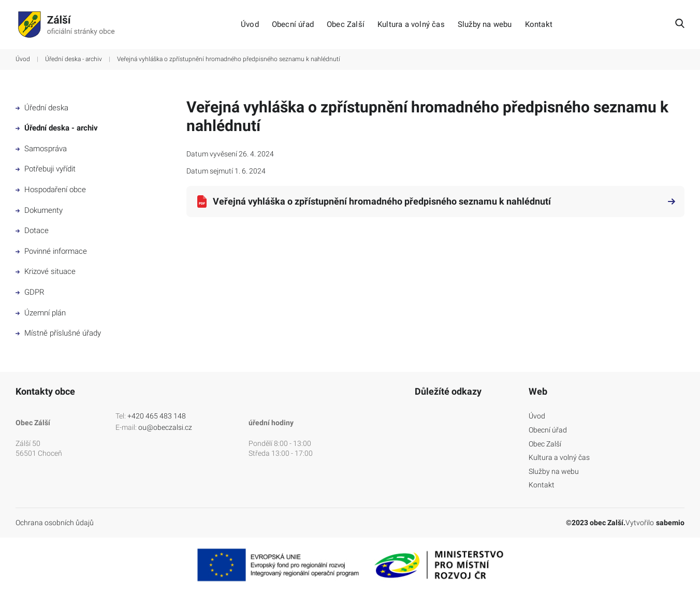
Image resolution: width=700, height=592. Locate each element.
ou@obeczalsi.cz (165, 427)
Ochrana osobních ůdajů (55, 523)
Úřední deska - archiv (74, 59)
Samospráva (41, 149)
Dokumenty (39, 210)
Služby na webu (485, 25)
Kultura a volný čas (411, 25)
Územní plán (41, 313)
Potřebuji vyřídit (46, 169)
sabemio (670, 523)
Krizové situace (46, 271)
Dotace (32, 230)
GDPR (30, 292)
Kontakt (539, 25)
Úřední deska (42, 108)
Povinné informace (51, 251)
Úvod (250, 25)
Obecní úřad (293, 25)
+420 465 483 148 (157, 416)
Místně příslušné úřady (58, 333)
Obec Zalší (346, 25)
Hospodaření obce (51, 190)
